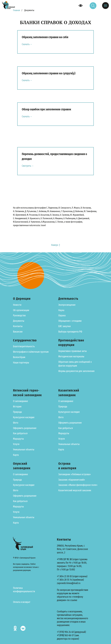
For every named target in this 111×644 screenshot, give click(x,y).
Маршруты (18, 439)
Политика (18, 588)
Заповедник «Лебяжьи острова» (75, 474)
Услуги (16, 444)
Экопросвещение (67, 305)
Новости (17, 305)
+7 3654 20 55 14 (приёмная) (70, 580)
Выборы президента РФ (70, 332)
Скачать (26, 44)
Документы (19, 321)
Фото (16, 423)
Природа (17, 412)
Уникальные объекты (24, 450)
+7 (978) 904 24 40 (65, 632)
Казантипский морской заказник (75, 491)
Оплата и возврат (22, 602)
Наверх (55, 245)
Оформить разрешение (25, 428)
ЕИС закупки (64, 326)
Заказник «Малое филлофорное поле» (78, 485)
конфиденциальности (24, 591)
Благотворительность (24, 347)
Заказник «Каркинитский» (72, 480)
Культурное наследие (24, 417)
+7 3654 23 (62, 576)
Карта (16, 455)
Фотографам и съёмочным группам (31, 352)
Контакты (18, 326)
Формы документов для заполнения (76, 371)
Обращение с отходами (70, 321)
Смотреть (26, 166)
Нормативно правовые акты (72, 351)
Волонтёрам (19, 357)
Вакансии (18, 332)
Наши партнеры (21, 363)
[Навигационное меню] (105, 6)
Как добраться (20, 433)
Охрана (62, 316)
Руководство (19, 316)
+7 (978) (61, 635)
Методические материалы (71, 356)
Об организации (21, 310)
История (17, 407)
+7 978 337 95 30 (64, 559)
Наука (61, 310)
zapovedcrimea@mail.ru (69, 583)
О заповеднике (20, 401)
